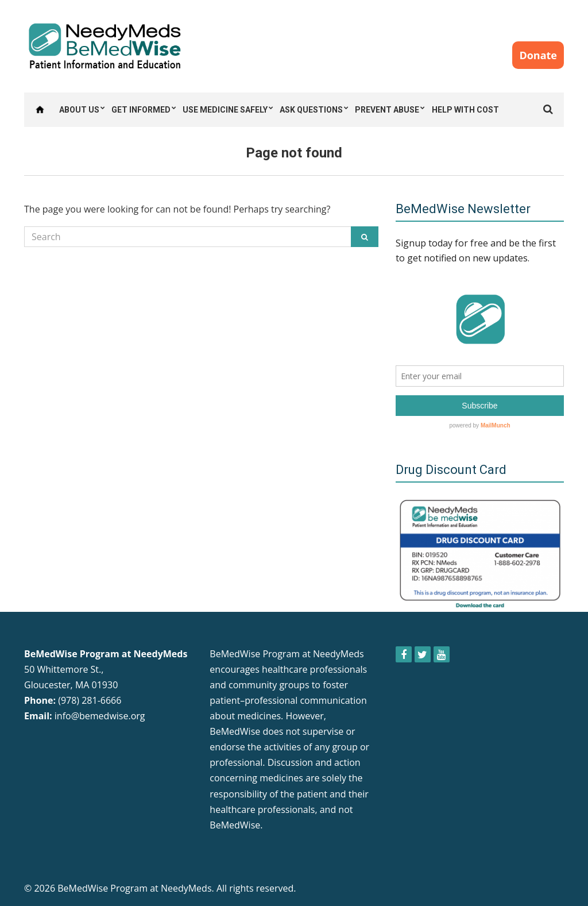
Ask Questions (311, 110)
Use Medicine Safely (225, 110)
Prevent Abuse (387, 110)
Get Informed (141, 110)
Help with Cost (465, 110)
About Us (79, 110)
